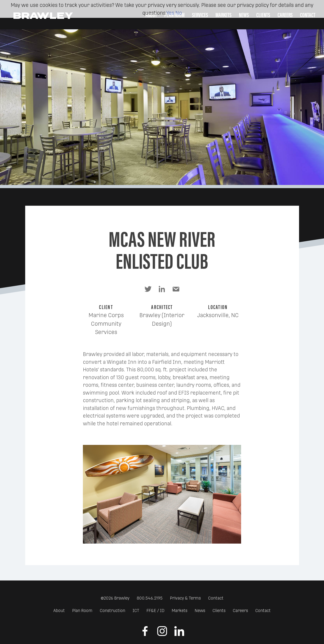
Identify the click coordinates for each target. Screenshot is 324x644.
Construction (112, 611)
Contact (216, 598)
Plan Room (82, 611)
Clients (219, 611)
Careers (240, 611)
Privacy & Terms (185, 598)
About (59, 611)
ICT (136, 611)
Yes (170, 13)
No (179, 13)
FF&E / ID (155, 611)
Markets (179, 611)
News (200, 611)
